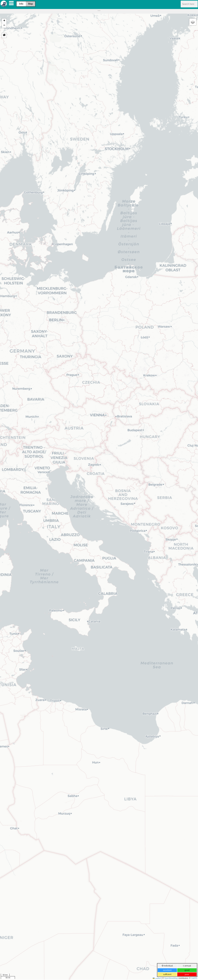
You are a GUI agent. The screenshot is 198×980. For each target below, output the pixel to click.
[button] (4, 21)
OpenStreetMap (171, 978)
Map (30, 4)
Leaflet (157, 978)
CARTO (194, 978)
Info (21, 4)
